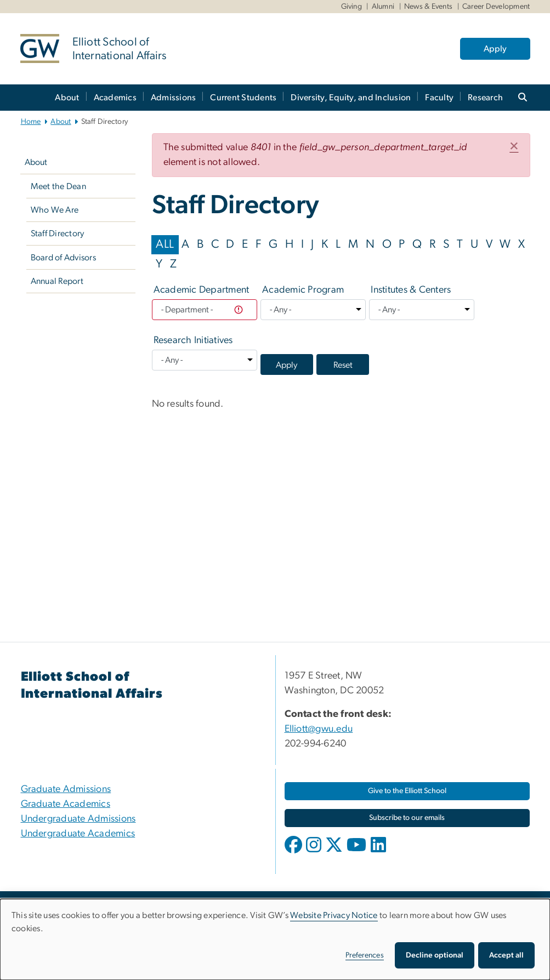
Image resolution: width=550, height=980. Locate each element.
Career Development (496, 7)
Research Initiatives (193, 340)
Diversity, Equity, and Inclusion (351, 98)
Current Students (243, 98)
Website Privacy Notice (334, 915)
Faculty (439, 98)
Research (485, 98)
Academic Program (303, 290)
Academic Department (202, 290)
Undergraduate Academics (78, 834)
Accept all (506, 955)
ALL (165, 244)
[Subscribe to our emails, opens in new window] (407, 818)
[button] (514, 147)
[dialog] (275, 939)
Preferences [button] (365, 955)
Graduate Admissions (66, 789)
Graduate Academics (66, 804)
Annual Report (57, 281)
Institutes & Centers (411, 290)
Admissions (174, 98)
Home (31, 122)
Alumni (383, 7)
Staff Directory (58, 233)
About (67, 98)
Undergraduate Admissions (78, 819)
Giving (352, 7)
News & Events (428, 7)
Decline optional (435, 955)
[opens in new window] (294, 853)
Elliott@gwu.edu (319, 729)
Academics (115, 98)
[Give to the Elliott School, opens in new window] (407, 791)
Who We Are (55, 210)
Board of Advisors (63, 258)
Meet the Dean (58, 186)
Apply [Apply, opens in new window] (495, 49)
